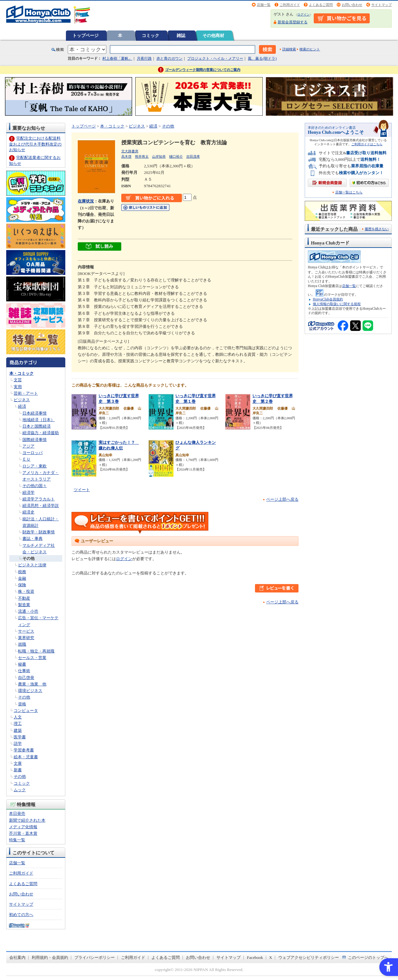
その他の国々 (35, 486)
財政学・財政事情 (39, 532)
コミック (150, 35)
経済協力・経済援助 (41, 433)
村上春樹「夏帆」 (117, 58)
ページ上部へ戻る (282, 499)
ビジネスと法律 (32, 565)
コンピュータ (26, 711)
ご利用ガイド (290, 5)
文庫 (18, 763)
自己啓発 (26, 678)
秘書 (22, 664)
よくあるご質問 (321, 5)
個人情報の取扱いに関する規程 (337, 304)
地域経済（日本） (39, 420)
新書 (18, 770)
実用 (18, 387)
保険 (22, 585)
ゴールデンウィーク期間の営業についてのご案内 (203, 70)
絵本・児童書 (26, 757)
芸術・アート (26, 393)
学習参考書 (24, 750)
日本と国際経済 (37, 426)
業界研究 (26, 638)
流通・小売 (28, 611)
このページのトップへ (368, 957)
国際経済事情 (35, 440)
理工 (18, 724)
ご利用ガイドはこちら (367, 144)
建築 (18, 730)
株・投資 (26, 591)
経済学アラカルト (39, 499)
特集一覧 (17, 840)
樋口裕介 (176, 156)
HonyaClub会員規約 (328, 299)
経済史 (28, 512)
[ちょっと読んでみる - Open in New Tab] (99, 247)
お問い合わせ (352, 5)
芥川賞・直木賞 (23, 833)
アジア (28, 446)
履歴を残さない (377, 229)
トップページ (86, 35)
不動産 (24, 598)
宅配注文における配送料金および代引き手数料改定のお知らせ (35, 144)
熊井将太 (142, 156)
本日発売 (17, 813)
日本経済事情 (35, 413)
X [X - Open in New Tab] (271, 957)
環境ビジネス (30, 691)
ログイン (303, 14)
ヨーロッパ (32, 453)
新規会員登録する (293, 22)
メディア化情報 (23, 827)
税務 (22, 572)
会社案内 (17, 957)
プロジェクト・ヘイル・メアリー (215, 58)
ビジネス (22, 400)
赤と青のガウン (169, 58)
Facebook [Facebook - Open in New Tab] (255, 957)
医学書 (20, 737)
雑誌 (181, 35)
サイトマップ (382, 5)
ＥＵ (26, 459)
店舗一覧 (264, 5)
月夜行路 (144, 58)
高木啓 (126, 156)
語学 (18, 743)
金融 (22, 578)
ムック (20, 790)
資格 (22, 704)
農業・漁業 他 (32, 684)
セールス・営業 (32, 658)
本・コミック (21, 373)
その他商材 (213, 35)
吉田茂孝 (193, 156)
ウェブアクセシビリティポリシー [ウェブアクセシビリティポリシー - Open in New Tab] (309, 957)
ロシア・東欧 (35, 466)
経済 (22, 406)
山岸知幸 (159, 156)
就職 (22, 644)
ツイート (82, 490)
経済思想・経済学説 (41, 506)
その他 (28, 558)
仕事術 (24, 671)
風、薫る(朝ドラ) (262, 58)
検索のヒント (310, 49)
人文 (18, 717)
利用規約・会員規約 (50, 957)
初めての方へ (21, 915)
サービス (26, 631)
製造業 (24, 605)
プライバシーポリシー (95, 957)
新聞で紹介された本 (27, 820)
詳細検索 (289, 49)
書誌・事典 (32, 539)
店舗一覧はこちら (349, 192)
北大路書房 (130, 151)
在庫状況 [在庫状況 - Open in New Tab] (86, 201)
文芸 (18, 380)
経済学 (28, 492)
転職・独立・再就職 (36, 651)
